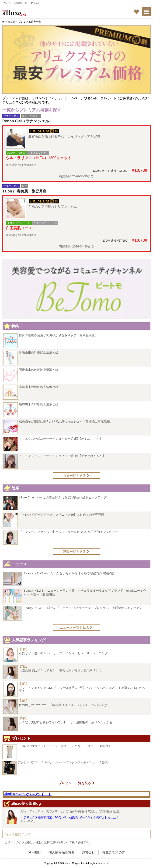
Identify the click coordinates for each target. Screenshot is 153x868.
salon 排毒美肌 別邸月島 (24, 191)
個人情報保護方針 (62, 852)
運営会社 (88, 852)
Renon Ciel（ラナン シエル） (28, 121)
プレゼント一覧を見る (76, 783)
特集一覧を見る (76, 476)
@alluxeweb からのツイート (28, 794)
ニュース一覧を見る (76, 628)
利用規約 (35, 852)
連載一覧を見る (76, 552)
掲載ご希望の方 (114, 852)
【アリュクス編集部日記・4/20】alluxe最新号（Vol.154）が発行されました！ (70, 817)
